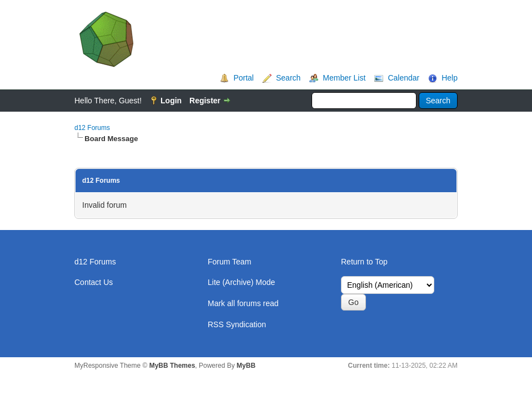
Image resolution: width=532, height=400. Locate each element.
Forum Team (229, 262)
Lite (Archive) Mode (241, 282)
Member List (344, 78)
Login (171, 101)
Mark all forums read (243, 303)
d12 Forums (92, 128)
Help (450, 78)
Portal (244, 78)
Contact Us (94, 282)
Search (288, 78)
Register (205, 101)
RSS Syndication (237, 324)
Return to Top (364, 262)
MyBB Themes (172, 366)
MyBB (246, 366)
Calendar (403, 78)
